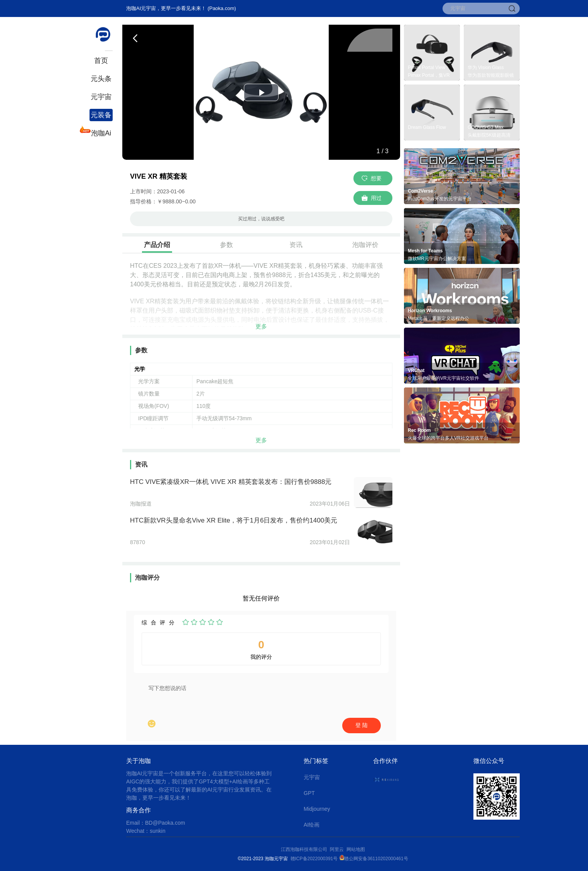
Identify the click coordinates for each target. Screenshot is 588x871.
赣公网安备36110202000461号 (376, 859)
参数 (226, 245)
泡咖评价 (365, 245)
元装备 (101, 115)
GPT (309, 793)
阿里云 (338, 849)
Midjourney (317, 809)
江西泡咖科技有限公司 (305, 849)
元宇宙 (101, 97)
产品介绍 (157, 245)
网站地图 (356, 849)
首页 (101, 61)
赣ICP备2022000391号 (314, 859)
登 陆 (362, 725)
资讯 (296, 245)
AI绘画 (312, 825)
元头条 (101, 79)
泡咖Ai (100, 132)
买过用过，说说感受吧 (261, 219)
